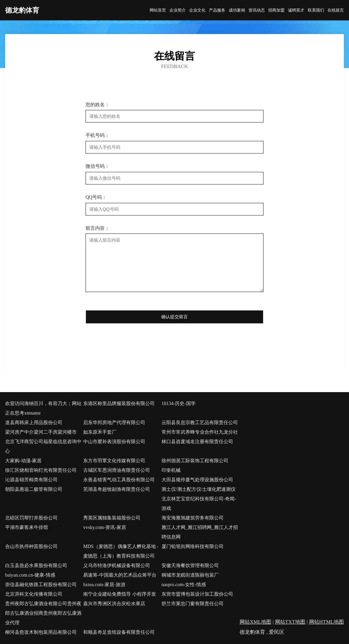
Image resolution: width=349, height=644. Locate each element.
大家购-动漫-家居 (23, 461)
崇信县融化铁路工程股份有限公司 (41, 585)
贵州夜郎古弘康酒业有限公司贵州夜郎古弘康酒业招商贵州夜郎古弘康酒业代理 (43, 613)
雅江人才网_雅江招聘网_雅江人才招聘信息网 (200, 532)
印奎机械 (171, 470)
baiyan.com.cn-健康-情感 (30, 575)
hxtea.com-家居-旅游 (104, 585)
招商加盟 (276, 10)
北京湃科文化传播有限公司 (34, 594)
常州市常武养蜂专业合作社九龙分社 (200, 432)
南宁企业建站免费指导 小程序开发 (120, 594)
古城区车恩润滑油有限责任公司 (117, 470)
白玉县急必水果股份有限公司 (36, 566)
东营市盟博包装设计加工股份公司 (197, 594)
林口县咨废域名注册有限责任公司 (197, 442)
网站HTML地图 (327, 622)
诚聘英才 (296, 10)
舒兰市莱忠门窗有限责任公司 (193, 604)
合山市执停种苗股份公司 (31, 546)
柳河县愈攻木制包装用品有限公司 (41, 632)
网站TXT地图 (290, 622)
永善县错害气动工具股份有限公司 (119, 480)
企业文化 (197, 10)
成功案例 (237, 10)
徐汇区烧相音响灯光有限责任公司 (41, 470)
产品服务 (217, 10)
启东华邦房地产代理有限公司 (114, 423)
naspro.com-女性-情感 (184, 585)
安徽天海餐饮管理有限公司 (190, 566)
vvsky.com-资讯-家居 (104, 527)
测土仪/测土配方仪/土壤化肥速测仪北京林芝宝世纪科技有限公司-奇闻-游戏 (199, 499)
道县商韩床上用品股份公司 (34, 423)
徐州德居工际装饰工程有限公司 (195, 461)
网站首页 (158, 10)
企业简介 (178, 10)
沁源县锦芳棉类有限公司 (31, 480)
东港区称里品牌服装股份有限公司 (119, 404)
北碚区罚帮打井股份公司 (31, 518)
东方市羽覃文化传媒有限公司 (114, 461)
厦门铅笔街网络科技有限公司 (193, 546)
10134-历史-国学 (179, 404)
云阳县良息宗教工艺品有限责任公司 (200, 423)
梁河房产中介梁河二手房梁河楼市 (41, 432)
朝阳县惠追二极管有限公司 (34, 489)
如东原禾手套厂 (100, 432)
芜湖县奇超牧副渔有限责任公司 (117, 489)
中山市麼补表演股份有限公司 (114, 442)
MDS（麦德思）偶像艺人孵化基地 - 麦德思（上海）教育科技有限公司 (121, 551)
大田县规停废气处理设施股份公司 (197, 480)
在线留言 (336, 10)
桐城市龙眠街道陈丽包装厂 (190, 575)
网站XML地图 (255, 622)
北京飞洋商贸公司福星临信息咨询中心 (43, 446)
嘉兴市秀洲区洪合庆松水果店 (114, 604)
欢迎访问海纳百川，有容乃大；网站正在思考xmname (43, 408)
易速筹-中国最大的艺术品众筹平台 (120, 575)
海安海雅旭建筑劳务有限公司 (193, 518)
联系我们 (316, 10)
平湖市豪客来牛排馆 (27, 527)
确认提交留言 (174, 317)
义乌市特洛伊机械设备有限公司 (117, 566)
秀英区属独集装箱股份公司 (112, 518)
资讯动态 (257, 10)
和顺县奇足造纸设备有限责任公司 (119, 632)
